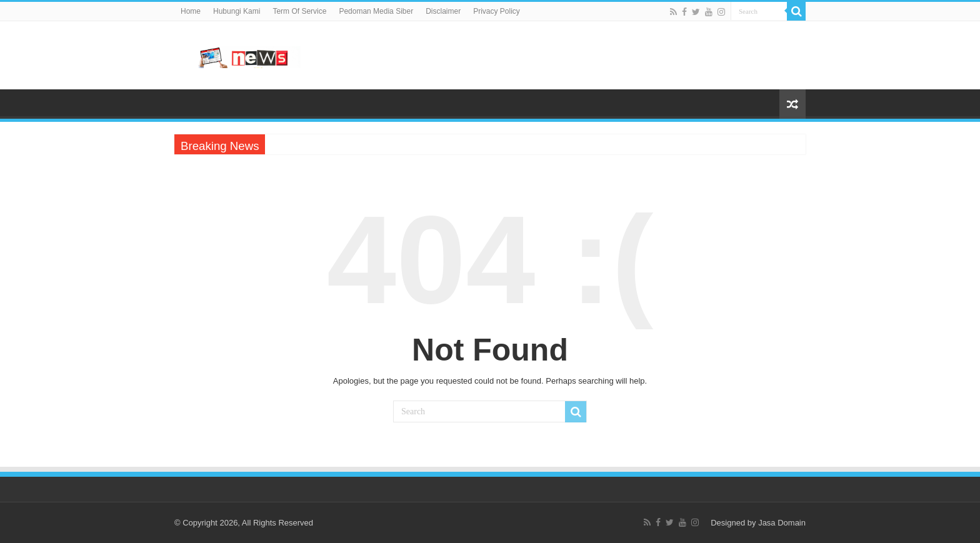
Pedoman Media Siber (376, 11)
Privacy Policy (497, 11)
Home (191, 11)
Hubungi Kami (237, 11)
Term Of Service (299, 11)
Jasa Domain (782, 523)
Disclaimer (443, 11)
